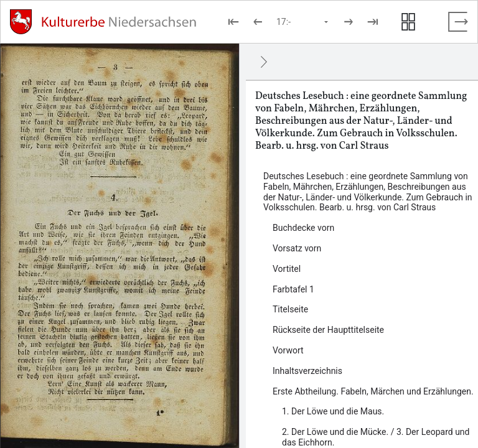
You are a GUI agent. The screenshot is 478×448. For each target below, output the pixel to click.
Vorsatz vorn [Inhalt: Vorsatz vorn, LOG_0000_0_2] (297, 248)
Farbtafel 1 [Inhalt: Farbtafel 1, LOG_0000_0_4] (293, 289)
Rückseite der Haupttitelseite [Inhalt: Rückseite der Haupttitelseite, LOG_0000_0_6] (328, 330)
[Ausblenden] (264, 62)
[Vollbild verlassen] (458, 22)
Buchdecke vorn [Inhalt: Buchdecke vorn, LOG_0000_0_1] (303, 228)
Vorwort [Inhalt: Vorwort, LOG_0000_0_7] (288, 350)
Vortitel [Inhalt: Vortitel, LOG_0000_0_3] (287, 269)
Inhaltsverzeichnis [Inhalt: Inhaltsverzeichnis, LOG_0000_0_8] (307, 371)
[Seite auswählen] (303, 22)
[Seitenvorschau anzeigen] (408, 22)
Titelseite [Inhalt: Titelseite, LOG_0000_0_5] (290, 309)
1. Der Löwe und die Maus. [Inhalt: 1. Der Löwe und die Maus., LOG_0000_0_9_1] (333, 411)
